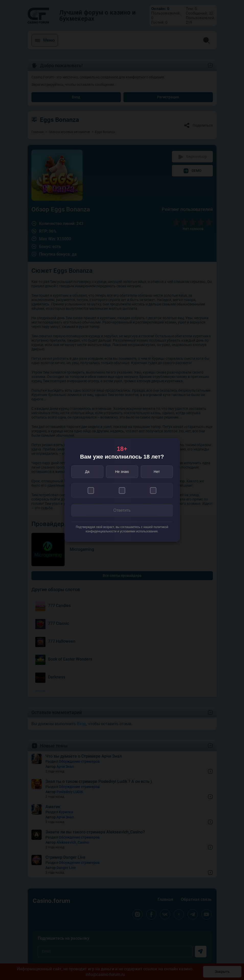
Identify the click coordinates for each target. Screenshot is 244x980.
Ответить (122, 511)
